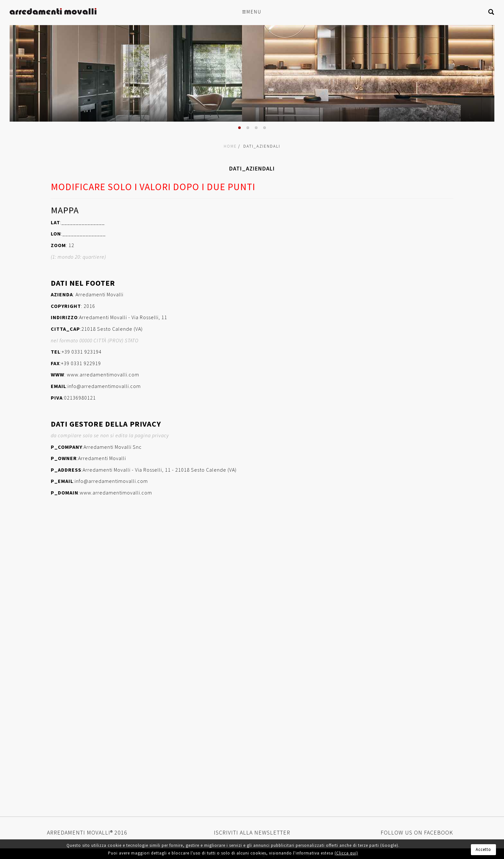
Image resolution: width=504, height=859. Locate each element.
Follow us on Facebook (417, 832)
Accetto (483, 850)
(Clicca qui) (346, 853)
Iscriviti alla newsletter (252, 832)
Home (230, 146)
